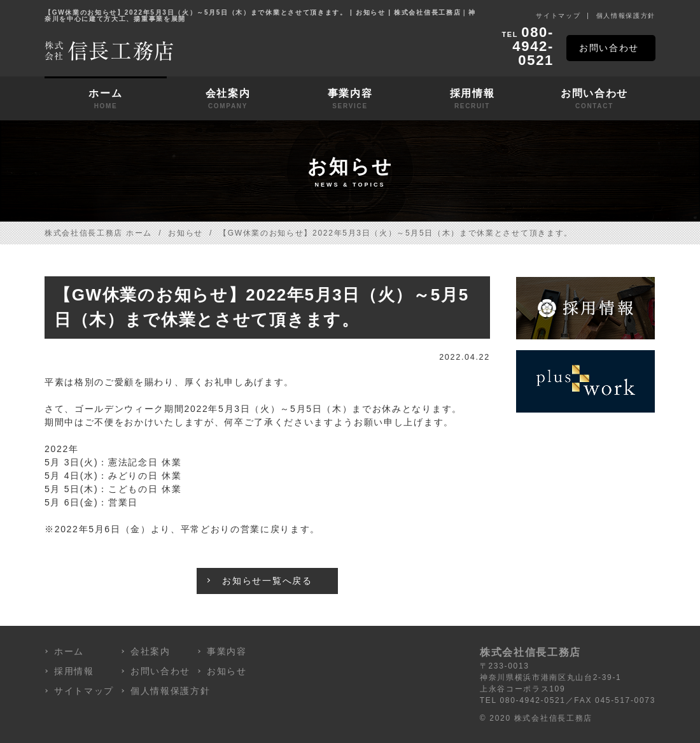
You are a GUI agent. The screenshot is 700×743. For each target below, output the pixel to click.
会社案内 (228, 99)
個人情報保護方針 (626, 16)
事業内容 (350, 99)
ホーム (106, 99)
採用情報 (472, 99)
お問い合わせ (609, 48)
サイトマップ (558, 16)
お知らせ (185, 233)
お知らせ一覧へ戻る (267, 581)
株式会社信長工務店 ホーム (98, 233)
